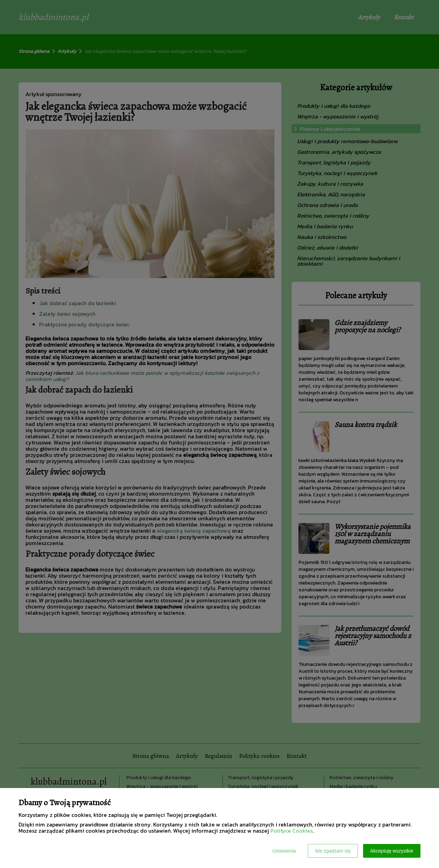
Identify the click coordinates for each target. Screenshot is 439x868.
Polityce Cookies (291, 831)
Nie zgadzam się (333, 851)
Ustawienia (284, 851)
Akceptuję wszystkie (392, 851)
